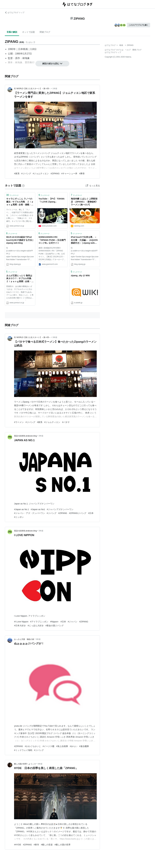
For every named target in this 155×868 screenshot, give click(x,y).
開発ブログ (137, 50)
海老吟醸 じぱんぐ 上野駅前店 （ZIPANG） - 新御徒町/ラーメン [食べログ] (84, 202)
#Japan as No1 (38, 509)
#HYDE (18, 845)
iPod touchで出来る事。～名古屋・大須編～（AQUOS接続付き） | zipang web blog (84, 240)
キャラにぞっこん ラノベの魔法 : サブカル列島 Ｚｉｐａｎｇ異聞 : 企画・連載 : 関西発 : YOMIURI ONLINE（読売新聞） (20, 202)
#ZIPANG (55, 174)
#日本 (91, 513)
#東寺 (36, 845)
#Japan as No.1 (21, 509)
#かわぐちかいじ (33, 746)
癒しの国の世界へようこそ (25, 764)
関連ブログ (45, 32)
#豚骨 (82, 174)
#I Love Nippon (21, 622)
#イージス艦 (49, 746)
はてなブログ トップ (15, 13)
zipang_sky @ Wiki (80, 276)
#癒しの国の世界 (63, 845)
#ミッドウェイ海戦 (23, 750)
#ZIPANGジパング (78, 513)
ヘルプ (128, 50)
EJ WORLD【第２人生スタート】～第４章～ (32, 89)
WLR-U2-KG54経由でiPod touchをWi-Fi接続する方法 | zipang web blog (20, 240)
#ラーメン (19, 422)
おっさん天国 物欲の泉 (24, 639)
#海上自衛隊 (62, 746)
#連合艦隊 (84, 746)
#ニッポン (19, 517)
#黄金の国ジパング (55, 626)
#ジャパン (73, 622)
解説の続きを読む (52, 64)
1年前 (55, 89)
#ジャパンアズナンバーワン (60, 509)
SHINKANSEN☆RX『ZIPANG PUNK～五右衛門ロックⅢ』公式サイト (52, 240)
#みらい (74, 746)
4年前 (40, 764)
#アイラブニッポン (39, 622)
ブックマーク (12, 195)
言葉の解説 (12, 32)
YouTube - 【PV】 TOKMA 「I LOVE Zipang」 (52, 200)
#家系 (17, 174)
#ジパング (26, 174)
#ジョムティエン (41, 174)
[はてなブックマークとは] (23, 186)
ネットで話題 (28, 32)
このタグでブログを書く (139, 25)
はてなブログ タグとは (114, 50)
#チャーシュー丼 (69, 174)
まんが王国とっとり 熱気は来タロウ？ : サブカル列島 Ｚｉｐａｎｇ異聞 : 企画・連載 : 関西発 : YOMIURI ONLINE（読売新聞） (20, 279)
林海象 (26, 58)
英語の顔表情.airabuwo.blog (25, 436)
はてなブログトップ (113, 52)
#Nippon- (54, 622)
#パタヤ (66, 422)
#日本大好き (20, 626)
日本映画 (23, 49)
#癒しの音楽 (47, 845)
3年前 (55, 337)
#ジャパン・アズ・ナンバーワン (30, 513)
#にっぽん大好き (36, 626)
